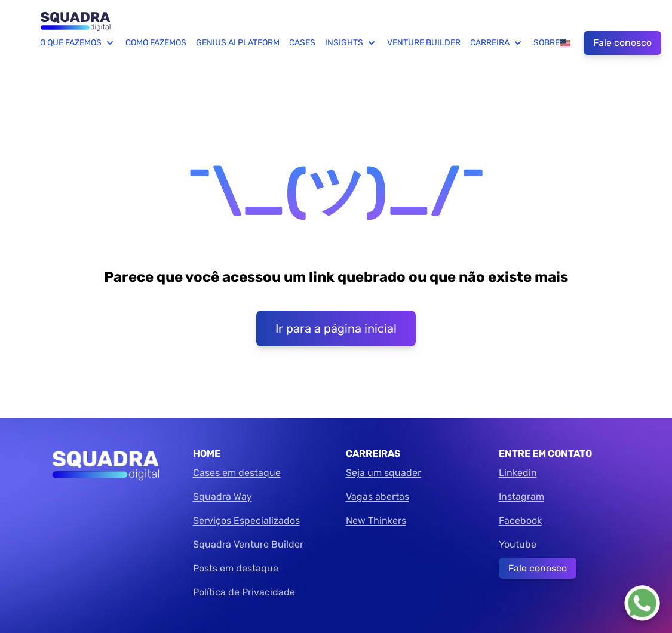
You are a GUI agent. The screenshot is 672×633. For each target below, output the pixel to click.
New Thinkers (376, 520)
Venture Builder (424, 43)
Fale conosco (622, 43)
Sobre (547, 43)
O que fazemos (78, 43)
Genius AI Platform (238, 43)
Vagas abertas (378, 497)
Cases (302, 43)
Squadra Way (223, 497)
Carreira (497, 43)
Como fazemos (156, 43)
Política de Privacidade (244, 592)
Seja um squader (383, 473)
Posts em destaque (236, 568)
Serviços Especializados (246, 520)
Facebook (520, 520)
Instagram (521, 497)
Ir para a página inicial (336, 328)
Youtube (518, 544)
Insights (351, 43)
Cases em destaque (237, 473)
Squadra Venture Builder (248, 544)
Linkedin (518, 473)
